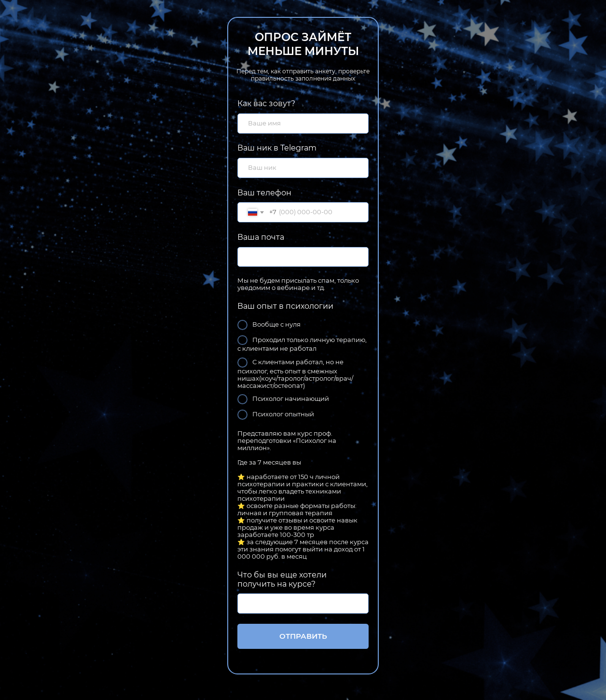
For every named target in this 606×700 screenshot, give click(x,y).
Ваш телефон (264, 193)
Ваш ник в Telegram (277, 148)
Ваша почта (261, 237)
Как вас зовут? (266, 103)
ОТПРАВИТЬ (303, 636)
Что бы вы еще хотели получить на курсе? (282, 579)
